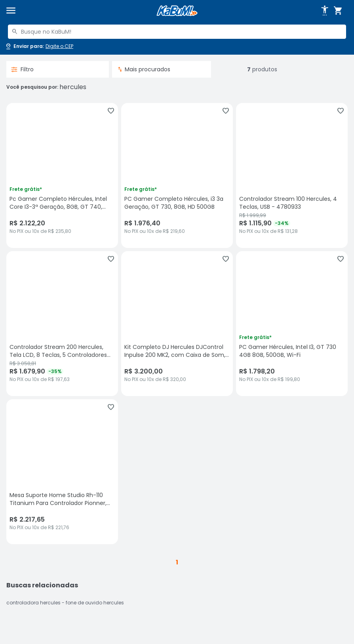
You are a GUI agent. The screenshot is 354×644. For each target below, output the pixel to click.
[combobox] (177, 32)
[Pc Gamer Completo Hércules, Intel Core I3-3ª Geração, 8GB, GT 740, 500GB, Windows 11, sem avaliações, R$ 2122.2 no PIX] (62, 175)
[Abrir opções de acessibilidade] (325, 11)
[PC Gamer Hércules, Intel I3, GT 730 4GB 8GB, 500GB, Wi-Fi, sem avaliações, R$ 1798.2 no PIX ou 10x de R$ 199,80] (292, 324)
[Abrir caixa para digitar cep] (39, 46)
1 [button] (177, 562)
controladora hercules (33, 603)
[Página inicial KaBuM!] (177, 11)
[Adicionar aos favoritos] (111, 111)
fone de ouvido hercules (95, 603)
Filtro (22, 69)
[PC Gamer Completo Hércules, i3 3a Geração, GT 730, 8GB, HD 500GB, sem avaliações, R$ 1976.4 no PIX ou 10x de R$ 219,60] (177, 175)
